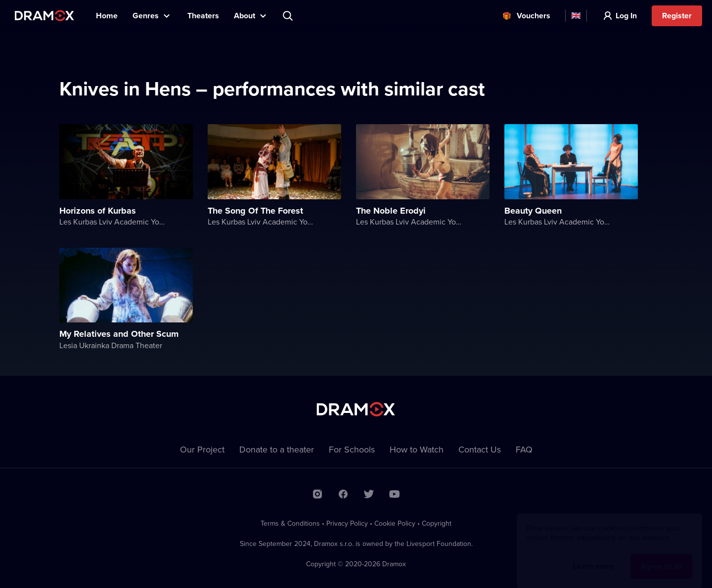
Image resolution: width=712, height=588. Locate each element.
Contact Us (480, 449)
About (245, 16)
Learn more (594, 557)
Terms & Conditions (290, 523)
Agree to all (661, 557)
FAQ (524, 449)
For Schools (352, 449)
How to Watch (417, 449)
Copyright (437, 523)
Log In (626, 16)
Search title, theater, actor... (289, 16)
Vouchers (534, 16)
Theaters (203, 16)
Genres (146, 16)
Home (107, 16)
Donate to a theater (277, 449)
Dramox (44, 16)
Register (677, 16)
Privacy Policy (347, 523)
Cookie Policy (395, 523)
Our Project (202, 449)
